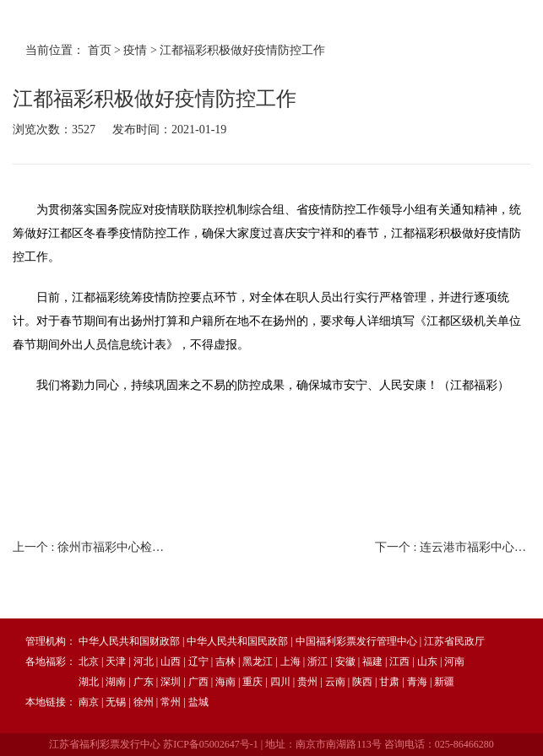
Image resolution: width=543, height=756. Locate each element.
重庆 (252, 682)
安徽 (345, 661)
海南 (225, 682)
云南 (335, 682)
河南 (454, 661)
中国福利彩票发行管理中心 (356, 641)
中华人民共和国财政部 (129, 641)
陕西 (362, 682)
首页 (100, 50)
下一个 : (453, 547)
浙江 (318, 661)
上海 (291, 661)
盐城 (198, 702)
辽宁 (198, 661)
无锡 (116, 702)
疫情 (135, 50)
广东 (144, 682)
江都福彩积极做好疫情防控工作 (242, 50)
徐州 (144, 702)
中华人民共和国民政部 (237, 641)
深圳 (171, 682)
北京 (89, 661)
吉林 (225, 661)
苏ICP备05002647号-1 (211, 744)
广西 (198, 682)
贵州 (307, 682)
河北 (144, 661)
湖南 (116, 682)
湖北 (89, 682)
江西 (399, 661)
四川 (280, 682)
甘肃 (389, 682)
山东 (427, 661)
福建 (372, 661)
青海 (417, 682)
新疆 (444, 682)
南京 (89, 702)
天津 (116, 661)
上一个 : (90, 547)
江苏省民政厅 (454, 641)
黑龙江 (258, 661)
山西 (171, 661)
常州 (171, 702)
